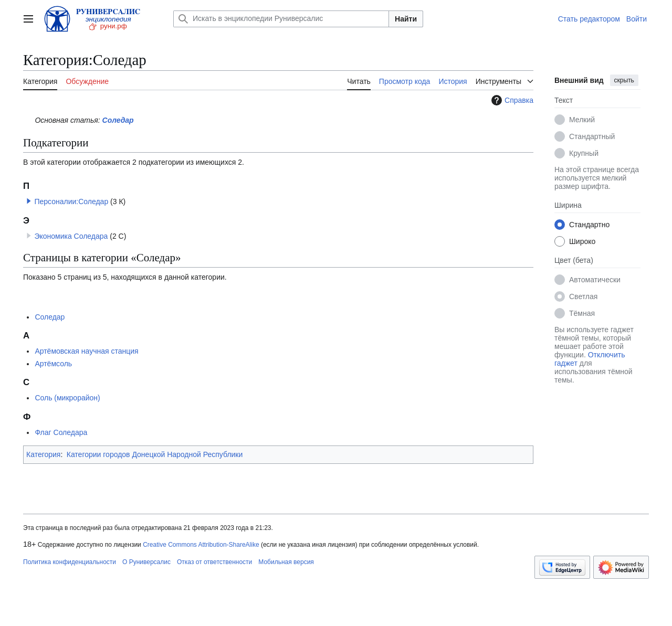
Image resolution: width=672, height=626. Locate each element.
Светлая (583, 296)
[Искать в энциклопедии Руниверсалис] (281, 19)
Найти (406, 19)
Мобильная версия (286, 562)
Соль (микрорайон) (67, 398)
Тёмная (582, 313)
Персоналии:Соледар (71, 201)
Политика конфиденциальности (70, 562)
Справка (511, 100)
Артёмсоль (53, 364)
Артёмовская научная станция (86, 351)
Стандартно (589, 225)
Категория (43, 454)
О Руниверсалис (146, 562)
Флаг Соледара (61, 432)
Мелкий (582, 120)
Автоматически (595, 280)
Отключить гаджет (590, 359)
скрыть (624, 80)
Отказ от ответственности (214, 562)
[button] (29, 201)
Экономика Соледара (71, 236)
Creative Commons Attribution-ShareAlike (201, 545)
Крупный (584, 153)
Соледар (118, 120)
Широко (582, 241)
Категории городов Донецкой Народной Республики (155, 454)
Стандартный (592, 136)
